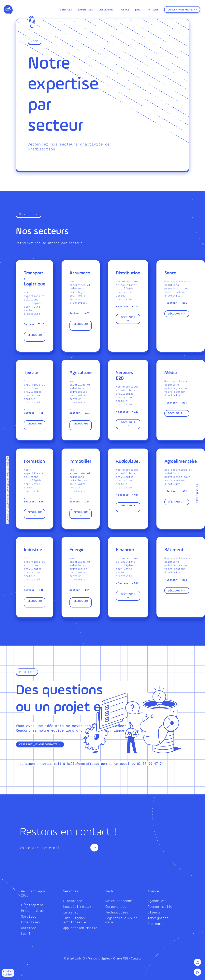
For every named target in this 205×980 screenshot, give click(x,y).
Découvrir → (35, 337)
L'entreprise (32, 905)
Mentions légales (99, 958)
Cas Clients (106, 10)
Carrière (29, 928)
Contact (136, 958)
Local (26, 934)
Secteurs (155, 924)
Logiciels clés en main (121, 920)
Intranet (71, 912)
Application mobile (80, 928)
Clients (154, 912)
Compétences (116, 906)
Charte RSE (121, 958)
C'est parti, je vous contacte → (40, 744)
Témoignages (158, 918)
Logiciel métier (77, 906)
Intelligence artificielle (74, 920)
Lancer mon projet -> (182, 10)
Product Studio (34, 911)
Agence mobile (160, 906)
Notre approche (119, 901)
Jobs (138, 10)
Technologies (117, 912)
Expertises (85, 10)
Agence (124, 10)
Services (66, 10)
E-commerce (73, 901)
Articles (152, 10)
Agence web (157, 901)
